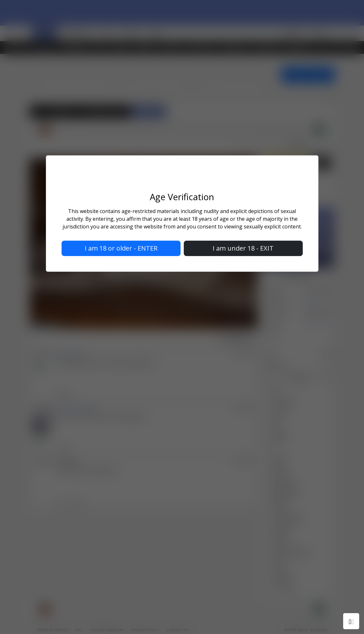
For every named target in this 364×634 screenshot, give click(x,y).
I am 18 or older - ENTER (121, 248)
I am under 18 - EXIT (243, 248)
